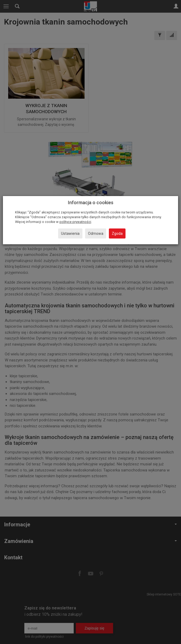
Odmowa (96, 233)
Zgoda (117, 233)
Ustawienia (70, 233)
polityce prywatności (75, 222)
